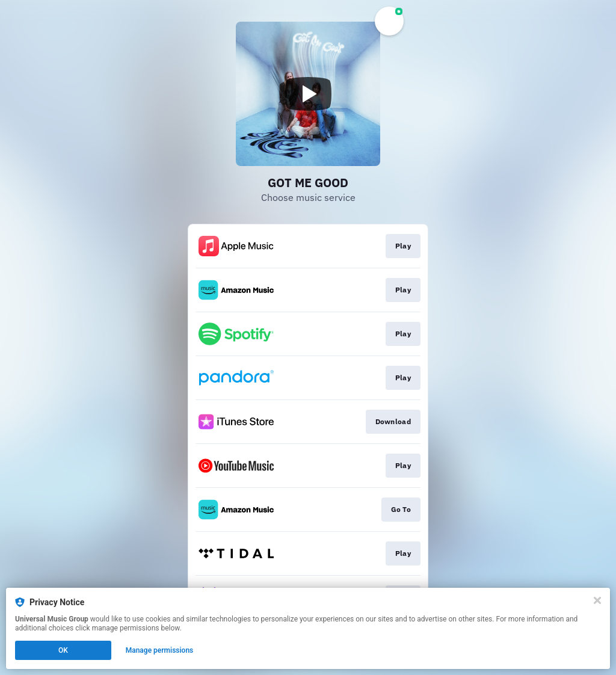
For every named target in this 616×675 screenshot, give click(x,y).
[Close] (597, 600)
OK (63, 650)
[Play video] (308, 94)
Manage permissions (160, 650)
